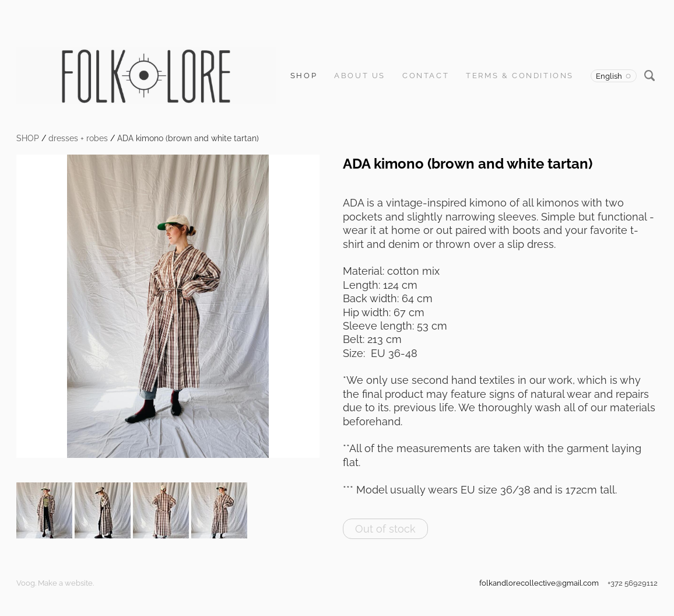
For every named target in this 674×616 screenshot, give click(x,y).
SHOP (304, 76)
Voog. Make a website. (55, 583)
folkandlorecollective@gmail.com (539, 583)
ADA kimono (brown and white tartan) (188, 138)
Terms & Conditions (520, 76)
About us (360, 76)
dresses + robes (78, 138)
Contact (426, 76)
